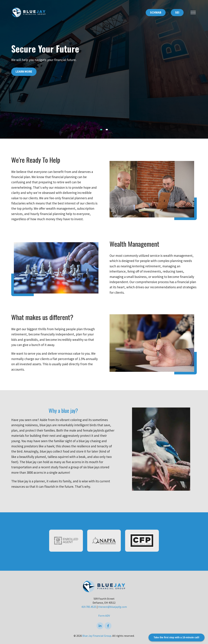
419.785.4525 (89, 607)
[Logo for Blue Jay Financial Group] (29, 12)
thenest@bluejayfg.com (112, 607)
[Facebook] (108, 626)
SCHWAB (156, 12)
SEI (177, 12)
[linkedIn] (100, 626)
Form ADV (104, 616)
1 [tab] (101, 130)
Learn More (24, 72)
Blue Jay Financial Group (97, 636)
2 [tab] (107, 130)
